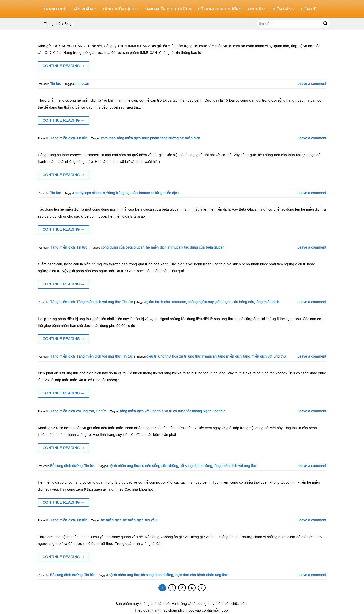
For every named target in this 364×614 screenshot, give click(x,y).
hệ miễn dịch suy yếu (140, 520)
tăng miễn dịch (129, 138)
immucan (82, 84)
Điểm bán (284, 9)
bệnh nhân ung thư (124, 575)
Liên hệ (309, 9)
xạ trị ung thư (214, 411)
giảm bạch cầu (158, 302)
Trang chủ (55, 9)
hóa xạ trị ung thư (186, 356)
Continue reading (64, 66)
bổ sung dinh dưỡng (196, 466)
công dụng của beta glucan (123, 247)
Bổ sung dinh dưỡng (220, 9)
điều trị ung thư (158, 356)
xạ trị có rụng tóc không (183, 411)
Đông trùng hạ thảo (122, 193)
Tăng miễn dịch (120, 9)
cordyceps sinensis (90, 193)
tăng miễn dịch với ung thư (265, 356)
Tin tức (257, 9)
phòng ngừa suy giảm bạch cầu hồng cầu (221, 302)
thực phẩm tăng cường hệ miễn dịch (171, 138)
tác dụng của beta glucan (204, 247)
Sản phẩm (84, 9)
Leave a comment (312, 84)
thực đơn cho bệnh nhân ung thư (201, 575)
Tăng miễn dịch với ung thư (98, 302)
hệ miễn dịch (156, 247)
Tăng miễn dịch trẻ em (168, 9)
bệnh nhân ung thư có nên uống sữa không (143, 466)
